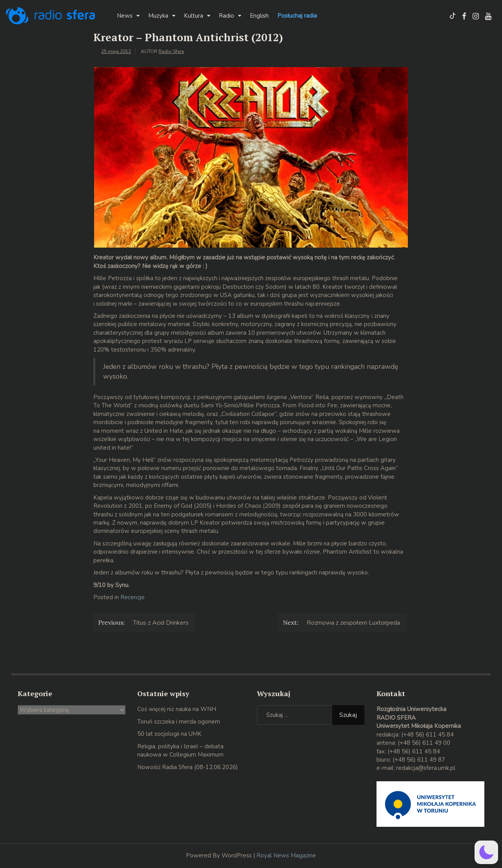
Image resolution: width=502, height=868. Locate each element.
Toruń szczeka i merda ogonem (179, 722)
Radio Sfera (171, 51)
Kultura (194, 16)
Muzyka (158, 16)
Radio (226, 16)
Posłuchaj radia (297, 16)
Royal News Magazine (286, 855)
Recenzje (133, 597)
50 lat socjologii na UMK (169, 734)
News (125, 16)
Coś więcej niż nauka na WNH (177, 709)
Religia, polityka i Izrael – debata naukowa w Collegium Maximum (180, 750)
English (259, 16)
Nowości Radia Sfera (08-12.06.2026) (188, 767)
